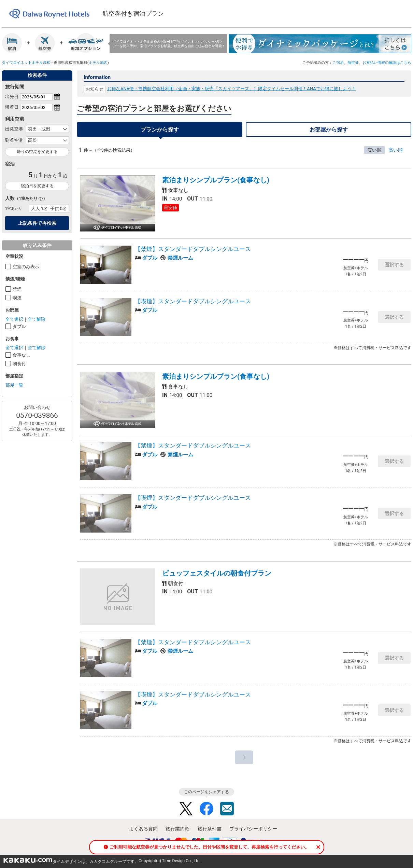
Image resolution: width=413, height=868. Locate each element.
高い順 (396, 150)
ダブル (19, 326)
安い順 (374, 150)
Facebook (206, 809)
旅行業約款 (177, 829)
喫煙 (17, 298)
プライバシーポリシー (253, 829)
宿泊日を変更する (37, 186)
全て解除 (37, 319)
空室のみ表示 (26, 267)
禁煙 (17, 289)
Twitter (186, 809)
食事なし (22, 355)
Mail (227, 809)
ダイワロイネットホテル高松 (26, 63)
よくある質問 (143, 829)
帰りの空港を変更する (37, 152)
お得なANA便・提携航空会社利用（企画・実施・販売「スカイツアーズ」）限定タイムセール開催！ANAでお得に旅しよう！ (232, 89)
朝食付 (19, 364)
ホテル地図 (98, 63)
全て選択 (14, 319)
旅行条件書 (210, 829)
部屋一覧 (14, 385)
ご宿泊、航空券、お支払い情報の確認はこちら (372, 63)
